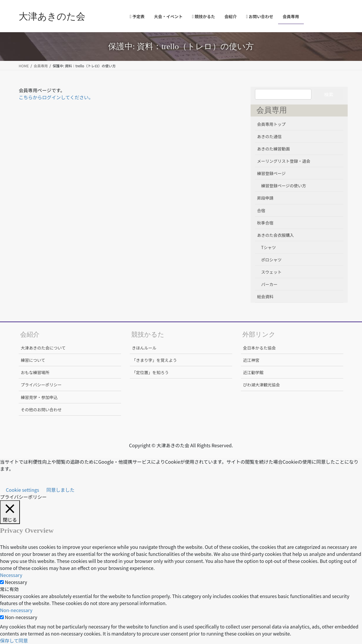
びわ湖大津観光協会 (261, 385)
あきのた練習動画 (273, 149)
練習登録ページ (271, 173)
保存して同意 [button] (14, 640)
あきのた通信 (269, 136)
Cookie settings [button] (23, 490)
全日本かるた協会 (259, 348)
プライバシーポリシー (41, 385)
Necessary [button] (11, 575)
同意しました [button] (61, 490)
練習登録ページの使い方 (284, 186)
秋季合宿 (265, 223)
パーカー (269, 284)
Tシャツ (268, 247)
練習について (33, 360)
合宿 (261, 210)
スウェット (271, 272)
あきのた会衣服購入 (275, 235)
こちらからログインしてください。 (56, 97)
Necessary (16, 582)
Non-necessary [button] (16, 610)
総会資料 (265, 297)
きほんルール (144, 348)
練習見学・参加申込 (39, 397)
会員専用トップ (271, 124)
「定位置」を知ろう (150, 372)
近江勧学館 (253, 372)
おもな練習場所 (35, 372)
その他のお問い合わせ (41, 410)
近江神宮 (251, 360)
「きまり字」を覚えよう (154, 360)
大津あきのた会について (43, 348)
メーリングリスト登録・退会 (284, 161)
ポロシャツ (271, 260)
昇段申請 (265, 198)
